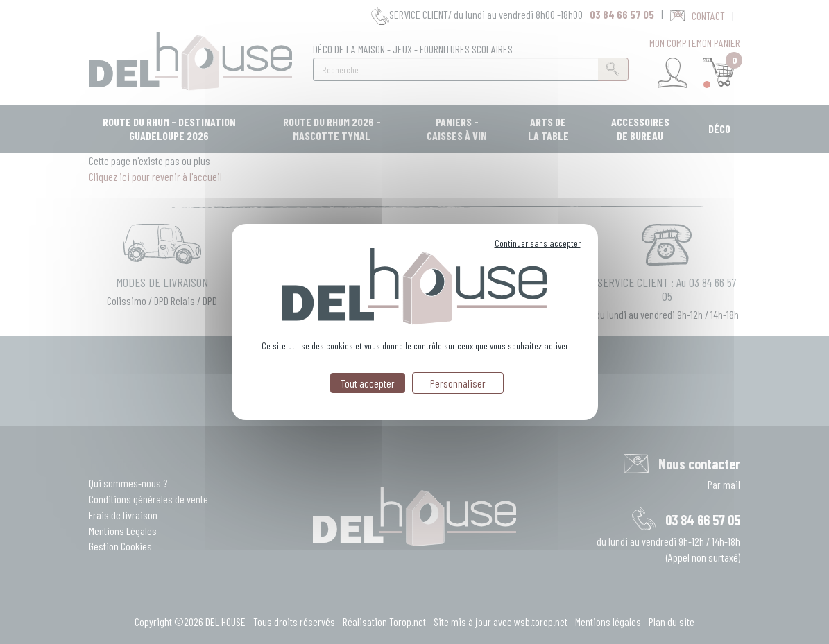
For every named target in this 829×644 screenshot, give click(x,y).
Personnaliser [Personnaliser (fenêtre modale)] (458, 383)
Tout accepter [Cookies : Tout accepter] (368, 383)
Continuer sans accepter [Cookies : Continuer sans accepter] (538, 243)
